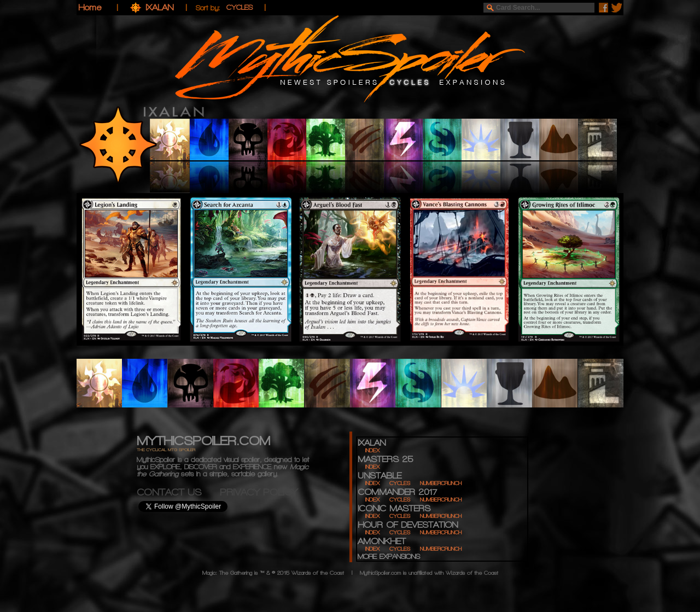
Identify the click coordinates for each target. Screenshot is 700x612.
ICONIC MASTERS (394, 508)
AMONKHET (382, 541)
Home (90, 7)
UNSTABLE (380, 476)
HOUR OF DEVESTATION (408, 525)
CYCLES (400, 483)
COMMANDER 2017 (397, 492)
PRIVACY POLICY (259, 492)
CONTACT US (178, 492)
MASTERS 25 (385, 459)
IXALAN (161, 7)
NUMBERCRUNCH (441, 483)
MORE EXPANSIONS (389, 556)
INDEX (372, 450)
